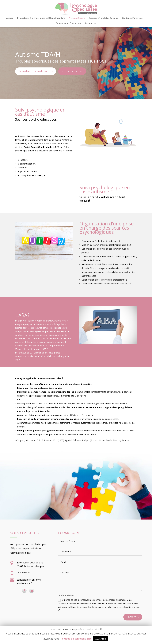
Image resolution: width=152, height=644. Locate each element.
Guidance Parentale (132, 18)
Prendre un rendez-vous (36, 71)
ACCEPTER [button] (100, 639)
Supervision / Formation (68, 23)
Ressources (90, 23)
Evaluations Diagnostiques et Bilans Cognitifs (41, 18)
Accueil (10, 18)
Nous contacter (72, 71)
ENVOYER (133, 617)
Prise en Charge (77, 18)
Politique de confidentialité (76, 639)
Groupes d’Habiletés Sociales (103, 18)
